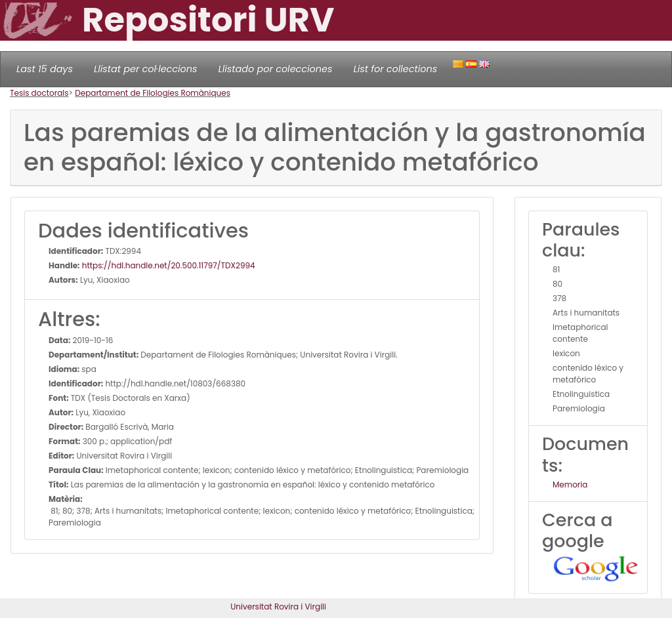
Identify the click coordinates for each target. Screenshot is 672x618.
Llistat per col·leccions (146, 69)
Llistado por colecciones (276, 69)
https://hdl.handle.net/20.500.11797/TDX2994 (168, 265)
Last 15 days (45, 69)
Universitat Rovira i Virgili (278, 607)
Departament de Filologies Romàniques (153, 93)
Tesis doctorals (39, 93)
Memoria (570, 484)
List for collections (395, 69)
